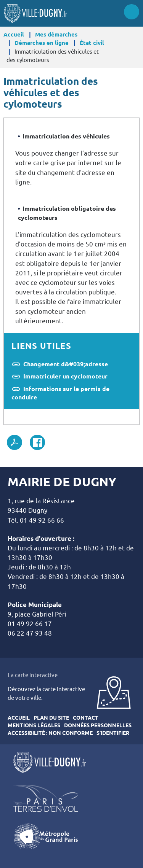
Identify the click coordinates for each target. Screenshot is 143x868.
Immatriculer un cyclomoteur (65, 376)
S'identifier (113, 733)
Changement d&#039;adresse (66, 364)
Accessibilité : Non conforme (50, 733)
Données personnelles (98, 725)
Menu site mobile (132, 12)
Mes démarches (56, 34)
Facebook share (37, 442)
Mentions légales (34, 725)
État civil (92, 43)
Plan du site (51, 718)
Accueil (14, 34)
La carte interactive (33, 675)
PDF (14, 442)
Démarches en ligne (42, 43)
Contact (86, 718)
